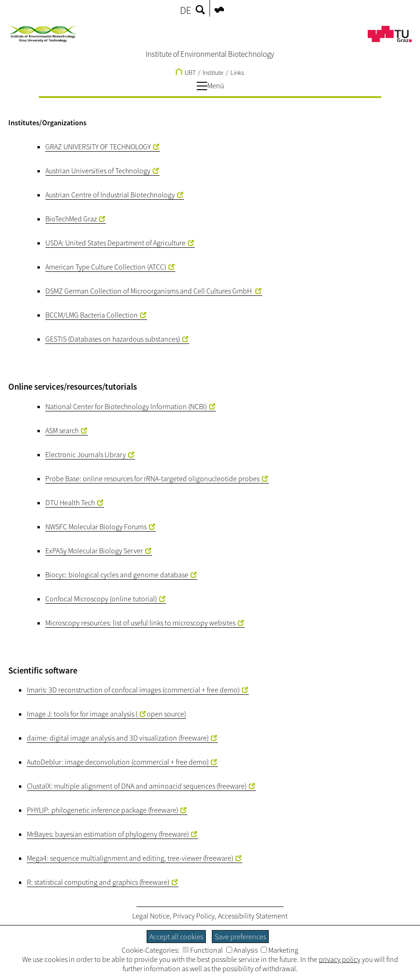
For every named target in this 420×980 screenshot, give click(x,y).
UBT (186, 73)
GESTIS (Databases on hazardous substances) (113, 339)
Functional (203, 950)
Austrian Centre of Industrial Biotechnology (110, 195)
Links (237, 73)
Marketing (280, 950)
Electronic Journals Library (86, 454)
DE (185, 10)
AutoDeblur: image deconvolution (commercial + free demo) (118, 762)
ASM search (62, 430)
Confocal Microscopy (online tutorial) (101, 599)
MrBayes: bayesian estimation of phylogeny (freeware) (108, 834)
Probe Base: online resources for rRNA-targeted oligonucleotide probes (152, 478)
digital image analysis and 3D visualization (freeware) (129, 738)
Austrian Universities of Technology (98, 171)
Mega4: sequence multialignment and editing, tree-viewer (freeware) (130, 858)
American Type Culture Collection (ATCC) (106, 267)
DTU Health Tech (70, 502)
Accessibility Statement (253, 916)
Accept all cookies (176, 937)
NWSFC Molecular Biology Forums (96, 527)
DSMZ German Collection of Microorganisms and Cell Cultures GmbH (149, 291)
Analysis (242, 950)
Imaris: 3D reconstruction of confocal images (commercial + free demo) (133, 690)
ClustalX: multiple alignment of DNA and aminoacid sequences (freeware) (137, 786)
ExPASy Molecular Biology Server (94, 551)
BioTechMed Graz (71, 219)
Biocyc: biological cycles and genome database (117, 575)
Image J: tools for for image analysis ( (82, 714)
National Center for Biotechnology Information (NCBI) (126, 406)
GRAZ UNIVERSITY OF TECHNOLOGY (98, 147)
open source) (166, 714)
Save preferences (240, 937)
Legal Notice (151, 916)
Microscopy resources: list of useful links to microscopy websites (140, 623)
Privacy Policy (194, 916)
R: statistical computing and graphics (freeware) (98, 882)
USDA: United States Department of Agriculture (115, 243)
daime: (37, 738)
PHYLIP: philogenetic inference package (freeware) (102, 810)
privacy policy (340, 959)
